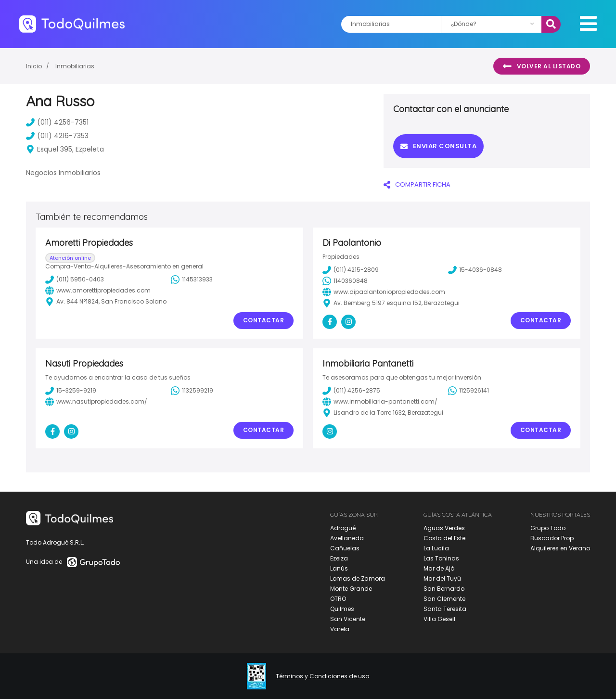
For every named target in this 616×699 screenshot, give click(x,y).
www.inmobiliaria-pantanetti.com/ (380, 402)
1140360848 (345, 281)
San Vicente (348, 619)
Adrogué (343, 528)
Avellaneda (347, 538)
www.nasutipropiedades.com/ (96, 402)
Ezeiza (339, 558)
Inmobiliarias (75, 66)
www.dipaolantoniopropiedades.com (384, 292)
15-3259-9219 (71, 391)
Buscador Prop (552, 538)
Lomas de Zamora (358, 578)
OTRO (338, 599)
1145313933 (192, 280)
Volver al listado (542, 66)
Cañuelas (345, 548)
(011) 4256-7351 (57, 122)
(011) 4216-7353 (57, 136)
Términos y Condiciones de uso (322, 676)
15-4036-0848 (475, 270)
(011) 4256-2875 (351, 391)
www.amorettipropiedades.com (98, 291)
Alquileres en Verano (560, 548)
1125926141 (468, 391)
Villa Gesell (439, 619)
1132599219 (192, 391)
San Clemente (444, 599)
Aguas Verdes (444, 528)
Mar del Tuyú (442, 578)
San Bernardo (444, 589)
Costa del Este (444, 538)
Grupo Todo (548, 528)
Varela (340, 629)
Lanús (339, 568)
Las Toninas (441, 558)
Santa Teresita (445, 609)
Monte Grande (351, 589)
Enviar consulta (438, 146)
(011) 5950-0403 (75, 280)
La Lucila (436, 548)
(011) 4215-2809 (351, 270)
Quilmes (342, 609)
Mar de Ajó (439, 568)
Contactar (264, 320)
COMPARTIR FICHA (417, 184)
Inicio (34, 66)
